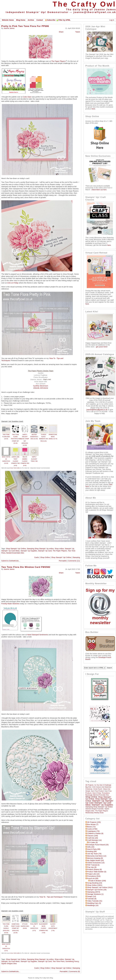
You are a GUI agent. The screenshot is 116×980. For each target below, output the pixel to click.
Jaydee (41, 373)
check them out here (99, 190)
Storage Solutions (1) (95, 894)
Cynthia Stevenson (41, 386)
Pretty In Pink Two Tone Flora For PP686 (25, 26)
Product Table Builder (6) (97, 872)
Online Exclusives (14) (96, 863)
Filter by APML (64, 20)
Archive (31, 20)
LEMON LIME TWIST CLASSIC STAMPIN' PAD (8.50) (15, 461)
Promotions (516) (94, 876)
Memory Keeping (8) (95, 858)
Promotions (106, 793)
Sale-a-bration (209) (98, 881)
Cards (37, 557)
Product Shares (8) (95, 869)
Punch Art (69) (93, 878)
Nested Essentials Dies (15, 553)
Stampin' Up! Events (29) (97, 890)
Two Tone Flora (58, 961)
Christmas (89, 789)
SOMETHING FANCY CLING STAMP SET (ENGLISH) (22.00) (15, 928)
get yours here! (102, 347)
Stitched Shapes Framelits (95, 809)
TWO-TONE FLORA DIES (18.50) (6, 437)
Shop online (59, 549)
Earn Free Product (97, 791)
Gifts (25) (91, 847)
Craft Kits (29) (93, 838)
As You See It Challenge (103, 785)
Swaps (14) (92, 896)
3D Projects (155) (94, 822)
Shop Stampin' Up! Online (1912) (100, 887)
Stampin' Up (69, 549)
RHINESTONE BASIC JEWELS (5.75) (53, 437)
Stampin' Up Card (45, 551)
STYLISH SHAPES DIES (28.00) (25, 926)
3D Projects (89, 785)
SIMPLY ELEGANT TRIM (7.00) (34, 459)
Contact (40, 20)
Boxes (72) (91, 827)
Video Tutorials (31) (95, 901)
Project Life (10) (93, 874)
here (93, 109)
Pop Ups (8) (92, 867)
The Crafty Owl (84, 4)
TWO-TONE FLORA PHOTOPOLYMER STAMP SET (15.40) (16, 439)
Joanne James (9, 28)
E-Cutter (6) (93, 842)
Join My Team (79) (94, 854)
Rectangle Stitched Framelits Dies (97, 795)
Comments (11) (74, 561)
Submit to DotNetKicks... (11, 561)
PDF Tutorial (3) (93, 865)
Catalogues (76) (93, 831)
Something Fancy (72, 961)
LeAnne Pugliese (41, 375)
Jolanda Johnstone (41, 388)
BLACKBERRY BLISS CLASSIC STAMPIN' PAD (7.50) (43, 928)
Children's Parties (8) (95, 833)
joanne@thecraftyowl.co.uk (95, 12)
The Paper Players (58, 61)
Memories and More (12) (97, 856)
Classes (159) (93, 836)
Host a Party (97, 793)
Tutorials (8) (92, 899)
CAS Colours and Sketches (102, 787)
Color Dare (27, 97)
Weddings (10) (93, 905)
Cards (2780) (92, 829)
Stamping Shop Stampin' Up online (40, 549)
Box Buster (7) (93, 824)
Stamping (76, 557)
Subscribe (50, 20)
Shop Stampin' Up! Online (16, 549)
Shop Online (45, 557)
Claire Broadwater (41, 377)
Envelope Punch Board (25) (98, 845)
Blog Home (21, 20)
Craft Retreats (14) (94, 840)
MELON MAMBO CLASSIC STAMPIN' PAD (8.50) (25, 461)
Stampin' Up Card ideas (10, 551)
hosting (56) (92, 851)
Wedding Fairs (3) (94, 903)
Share (61, 32)
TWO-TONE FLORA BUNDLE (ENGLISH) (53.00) (6, 928)
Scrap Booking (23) (95, 883)
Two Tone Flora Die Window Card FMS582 (26, 567)
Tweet (78, 32)
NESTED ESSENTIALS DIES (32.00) (34, 437)
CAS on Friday (13, 283)
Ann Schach (41, 384)
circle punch (98, 789)
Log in (112, 20)
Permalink (63, 561)
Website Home (8, 20)
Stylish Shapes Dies (9, 964)
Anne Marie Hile (41, 381)
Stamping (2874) (94, 892)
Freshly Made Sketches (10, 604)
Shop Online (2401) (95, 885)
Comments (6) (74, 971)
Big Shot (88, 787)
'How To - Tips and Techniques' (51, 897)
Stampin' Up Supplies (29, 551)
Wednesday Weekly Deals (95, 813)
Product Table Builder (15, 468)
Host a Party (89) (94, 849)
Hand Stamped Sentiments (38, 635)
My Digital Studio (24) (96, 860)
